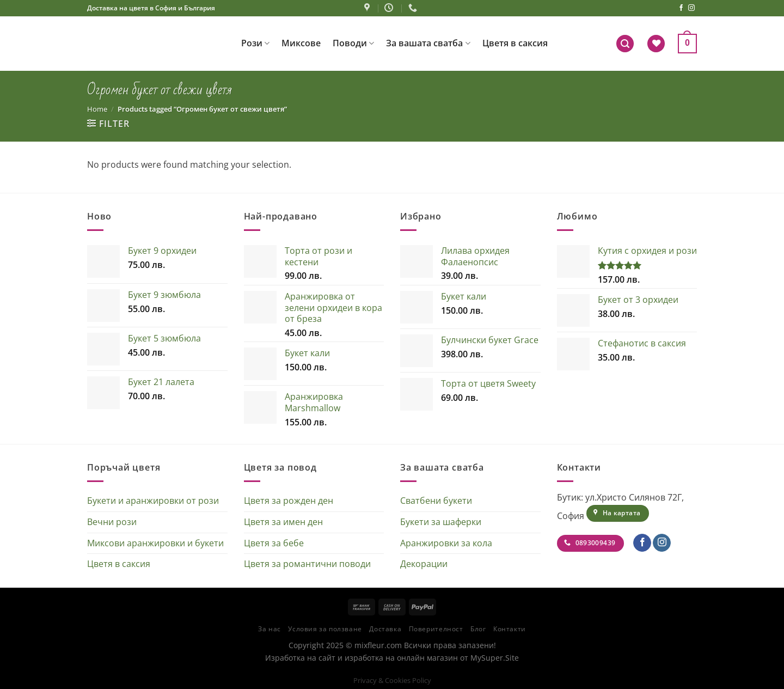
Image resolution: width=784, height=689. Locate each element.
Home (97, 109)
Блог (478, 629)
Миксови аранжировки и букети (155, 543)
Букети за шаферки (441, 522)
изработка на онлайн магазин (401, 658)
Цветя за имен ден (283, 522)
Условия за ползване (325, 629)
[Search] (625, 44)
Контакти (510, 629)
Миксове (301, 43)
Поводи (353, 43)
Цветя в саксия (515, 43)
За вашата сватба (428, 43)
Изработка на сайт (300, 658)
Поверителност (436, 629)
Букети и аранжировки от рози (153, 501)
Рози (255, 43)
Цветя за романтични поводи (307, 564)
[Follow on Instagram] (691, 8)
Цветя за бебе (274, 543)
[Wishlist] (656, 44)
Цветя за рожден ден (289, 501)
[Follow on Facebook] (681, 8)
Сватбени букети (436, 501)
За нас (269, 629)
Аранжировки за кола (446, 543)
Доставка (385, 629)
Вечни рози (112, 522)
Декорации (424, 564)
